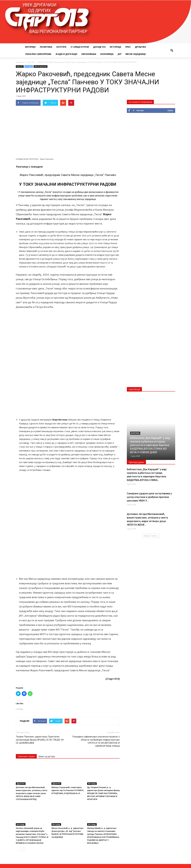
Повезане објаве (26, 667)
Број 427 (20, 66)
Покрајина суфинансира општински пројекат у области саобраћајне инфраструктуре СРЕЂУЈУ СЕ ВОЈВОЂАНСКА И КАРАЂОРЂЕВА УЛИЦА (96, 652)
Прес (128, 47)
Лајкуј (170, 110)
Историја (115, 47)
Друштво (140, 47)
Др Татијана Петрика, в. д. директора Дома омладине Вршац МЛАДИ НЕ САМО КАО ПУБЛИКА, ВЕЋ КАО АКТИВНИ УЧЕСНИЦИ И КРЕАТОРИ (103, 704)
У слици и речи (80, 47)
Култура (61, 47)
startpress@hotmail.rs (105, 841)
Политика (46, 47)
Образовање (89, 54)
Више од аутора (47, 667)
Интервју (30, 47)
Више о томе (151, 536)
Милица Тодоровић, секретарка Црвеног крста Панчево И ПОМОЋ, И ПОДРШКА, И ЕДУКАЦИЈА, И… (68, 701)
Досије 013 (99, 47)
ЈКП (120, 54)
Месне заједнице (136, 54)
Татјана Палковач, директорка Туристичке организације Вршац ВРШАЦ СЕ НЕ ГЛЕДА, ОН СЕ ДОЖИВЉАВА (40, 650)
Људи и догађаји (66, 54)
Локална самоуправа (38, 54)
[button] (172, 50)
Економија (107, 54)
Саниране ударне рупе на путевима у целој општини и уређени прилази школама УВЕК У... (149, 497)
